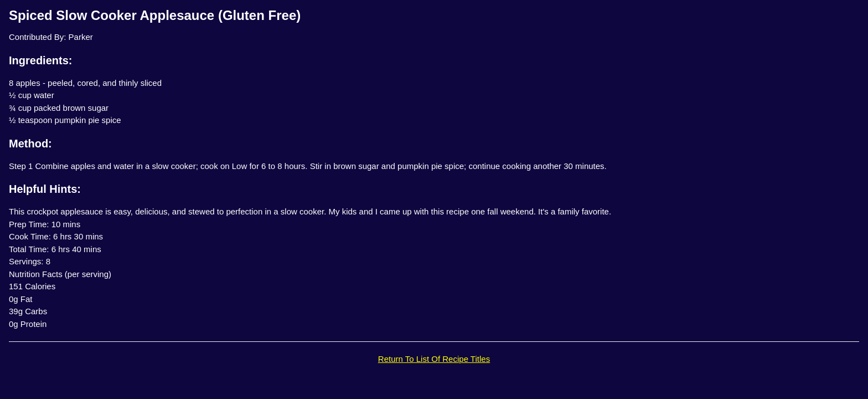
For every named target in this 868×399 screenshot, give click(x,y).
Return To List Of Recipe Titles (434, 359)
